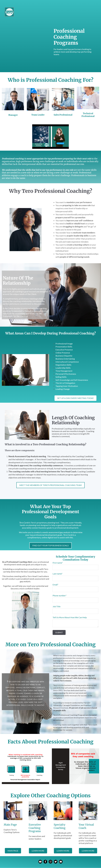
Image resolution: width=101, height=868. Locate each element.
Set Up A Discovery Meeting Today (75, 398)
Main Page (13, 851)
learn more (38, 851)
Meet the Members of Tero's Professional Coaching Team (50, 485)
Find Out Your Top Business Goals (50, 546)
